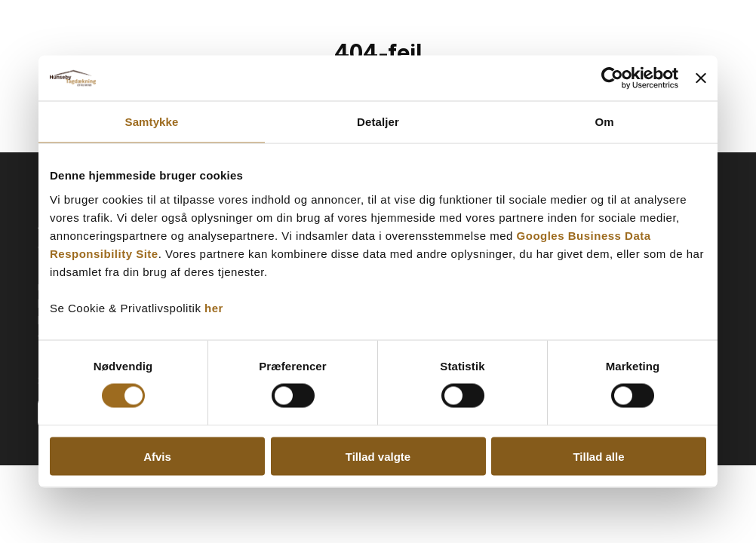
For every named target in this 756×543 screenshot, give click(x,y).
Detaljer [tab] (378, 122)
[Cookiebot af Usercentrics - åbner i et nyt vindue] (612, 78)
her (214, 307)
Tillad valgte (378, 456)
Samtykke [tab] (152, 122)
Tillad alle (598, 456)
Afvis (157, 456)
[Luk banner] (701, 78)
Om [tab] (604, 122)
